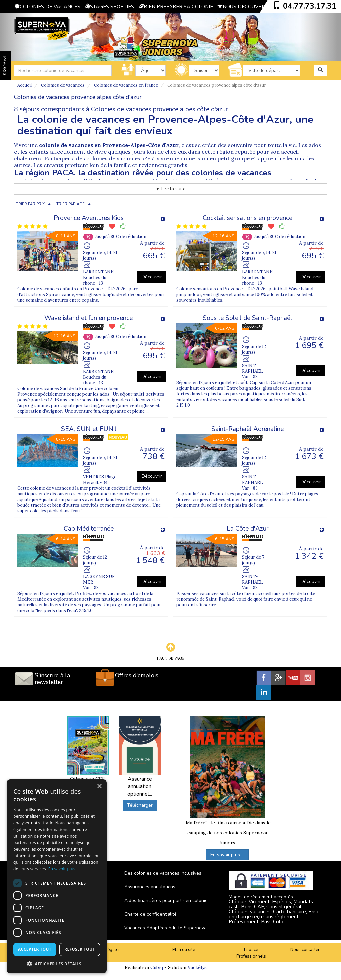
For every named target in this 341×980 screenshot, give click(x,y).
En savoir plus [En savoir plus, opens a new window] (62, 869)
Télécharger (140, 805)
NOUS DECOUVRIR (242, 7)
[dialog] (57, 876)
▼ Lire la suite (170, 189)
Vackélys (197, 967)
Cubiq (157, 967)
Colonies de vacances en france (126, 85)
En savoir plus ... (227, 855)
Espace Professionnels (251, 953)
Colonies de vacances (63, 85)
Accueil (24, 85)
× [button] (99, 786)
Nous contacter (305, 950)
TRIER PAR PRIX (30, 204)
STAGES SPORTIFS (109, 7)
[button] (57, 964)
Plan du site (184, 950)
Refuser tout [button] (80, 949)
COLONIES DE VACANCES (47, 7)
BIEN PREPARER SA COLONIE (176, 7)
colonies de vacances (113, 158)
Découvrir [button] (152, 277)
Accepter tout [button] (35, 949)
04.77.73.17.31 (310, 6)
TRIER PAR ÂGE (70, 204)
